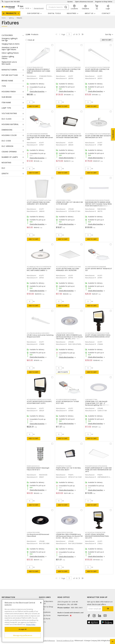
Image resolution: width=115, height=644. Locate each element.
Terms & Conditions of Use (65, 641)
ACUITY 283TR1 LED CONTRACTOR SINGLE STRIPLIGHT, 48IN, (97, 70)
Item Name (6, 103)
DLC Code (6, 141)
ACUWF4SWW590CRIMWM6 (37, 134)
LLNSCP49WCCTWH (63, 200)
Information (8, 597)
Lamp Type (6, 108)
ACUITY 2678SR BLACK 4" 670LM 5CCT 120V (67, 402)
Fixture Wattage (10, 75)
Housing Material (10, 124)
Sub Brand (7, 97)
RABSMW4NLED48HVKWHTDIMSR (97, 200)
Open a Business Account (84, 2)
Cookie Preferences (49, 641)
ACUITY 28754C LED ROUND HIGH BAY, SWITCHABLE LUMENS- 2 (39, 269)
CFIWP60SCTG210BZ (64, 466)
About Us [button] (89, 13)
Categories (7, 35)
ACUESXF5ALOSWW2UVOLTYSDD (39, 400)
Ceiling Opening (9, 152)
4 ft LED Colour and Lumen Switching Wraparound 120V (40, 336)
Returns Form (45, 615)
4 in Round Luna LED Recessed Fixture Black (38, 535)
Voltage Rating (9, 113)
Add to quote (63, 372)
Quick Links (45, 597)
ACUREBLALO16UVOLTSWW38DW (39, 267)
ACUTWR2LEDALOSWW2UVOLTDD (68, 134)
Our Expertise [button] (33, 13)
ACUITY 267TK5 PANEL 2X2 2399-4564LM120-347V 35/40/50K (68, 269)
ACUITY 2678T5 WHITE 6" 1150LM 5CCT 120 (99, 269)
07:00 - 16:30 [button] (24, 8)
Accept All (23, 629)
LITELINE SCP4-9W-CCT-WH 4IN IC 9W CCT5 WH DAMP (69, 203)
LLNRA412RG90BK (33, 532)
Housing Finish (9, 92)
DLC (3, 168)
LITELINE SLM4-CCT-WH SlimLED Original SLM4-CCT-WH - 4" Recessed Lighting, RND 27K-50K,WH (99, 403)
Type (4, 86)
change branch (39, 8)
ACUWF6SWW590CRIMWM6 (96, 267)
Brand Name (7, 81)
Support (7, 2)
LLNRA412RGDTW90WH (65, 532)
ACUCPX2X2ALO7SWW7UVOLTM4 (68, 267)
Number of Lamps (10, 157)
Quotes (70, 2)
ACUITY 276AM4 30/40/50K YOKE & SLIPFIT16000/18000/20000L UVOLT (98, 336)
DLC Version (7, 146)
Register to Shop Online (104, 2)
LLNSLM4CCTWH (91, 400)
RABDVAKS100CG (33, 466)
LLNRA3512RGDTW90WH (65, 333)
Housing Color (9, 135)
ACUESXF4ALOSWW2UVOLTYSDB (97, 333)
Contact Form (45, 619)
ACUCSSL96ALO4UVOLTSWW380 (68, 67)
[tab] (13, 35)
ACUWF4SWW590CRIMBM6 (66, 400)
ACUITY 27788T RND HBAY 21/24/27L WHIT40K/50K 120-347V (98, 137)
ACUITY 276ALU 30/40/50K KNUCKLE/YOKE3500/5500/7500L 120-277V (97, 536)
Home (4, 18)
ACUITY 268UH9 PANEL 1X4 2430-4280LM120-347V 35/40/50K (39, 203)
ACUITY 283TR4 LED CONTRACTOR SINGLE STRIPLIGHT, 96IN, (68, 70)
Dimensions (7, 130)
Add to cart (34, 106)
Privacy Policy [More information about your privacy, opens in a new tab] (31, 624)
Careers (42, 622)
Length (5, 174)
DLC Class (7, 119)
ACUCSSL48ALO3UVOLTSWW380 (98, 67)
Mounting (6, 163)
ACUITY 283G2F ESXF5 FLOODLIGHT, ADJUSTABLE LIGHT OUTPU (39, 402)
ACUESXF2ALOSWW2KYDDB (95, 532)
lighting (11, 18)
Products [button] (11, 13)
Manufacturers (9, 70)
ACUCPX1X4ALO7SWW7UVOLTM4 (39, 200)
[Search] (58, 7)
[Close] (41, 603)
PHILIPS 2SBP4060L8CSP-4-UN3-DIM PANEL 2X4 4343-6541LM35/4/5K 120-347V (99, 470)
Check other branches (37, 91)
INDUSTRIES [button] (72, 13)
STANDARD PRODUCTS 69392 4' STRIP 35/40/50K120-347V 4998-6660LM (39, 71)
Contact (106, 13)
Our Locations (45, 612)
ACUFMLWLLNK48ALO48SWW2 (38, 333)
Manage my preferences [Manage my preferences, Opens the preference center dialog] (23, 635)
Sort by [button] (108, 34)
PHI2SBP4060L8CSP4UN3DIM (96, 466)
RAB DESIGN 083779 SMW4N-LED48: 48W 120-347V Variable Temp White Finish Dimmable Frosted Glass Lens (99, 204)
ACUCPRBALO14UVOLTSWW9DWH (98, 134)
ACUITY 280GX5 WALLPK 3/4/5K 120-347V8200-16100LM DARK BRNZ (69, 137)
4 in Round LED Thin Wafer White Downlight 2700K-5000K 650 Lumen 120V (40, 138)
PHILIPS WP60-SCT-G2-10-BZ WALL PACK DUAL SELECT (68, 469)
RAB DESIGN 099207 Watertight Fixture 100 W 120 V (38, 469)
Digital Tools (54, 13)
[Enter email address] (95, 609)
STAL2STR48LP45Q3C (35, 67)
